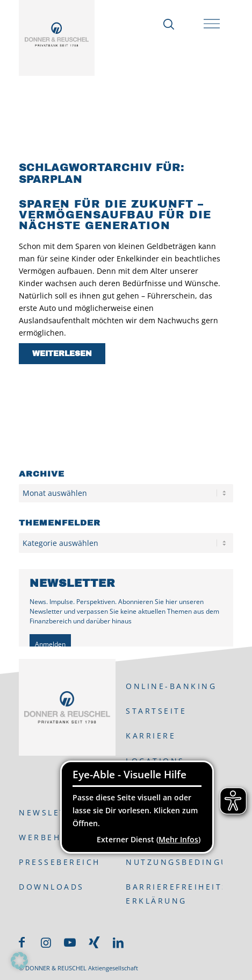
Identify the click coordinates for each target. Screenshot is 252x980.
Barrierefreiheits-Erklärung (174, 893)
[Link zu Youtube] (70, 942)
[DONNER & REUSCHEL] (57, 34)
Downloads (52, 887)
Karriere (151, 736)
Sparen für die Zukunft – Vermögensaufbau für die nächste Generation (115, 215)
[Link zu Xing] (94, 942)
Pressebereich (60, 862)
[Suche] (166, 24)
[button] (19, 961)
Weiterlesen (62, 354)
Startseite (156, 711)
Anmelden (50, 644)
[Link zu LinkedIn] (118, 942)
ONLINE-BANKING (171, 686)
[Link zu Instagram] (46, 942)
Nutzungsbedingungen (174, 862)
